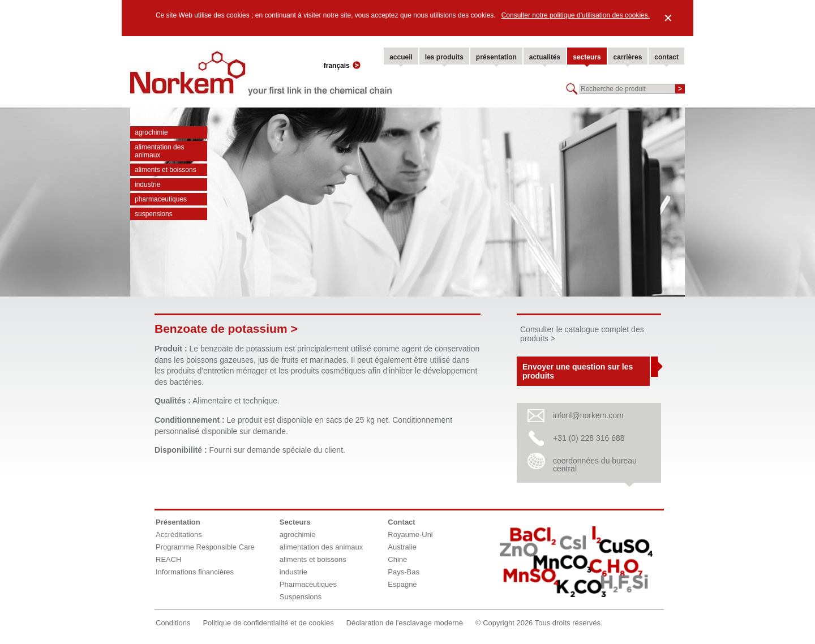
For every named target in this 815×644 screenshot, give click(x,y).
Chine (397, 559)
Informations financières (195, 572)
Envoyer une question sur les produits (578, 371)
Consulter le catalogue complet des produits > (582, 334)
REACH (169, 559)
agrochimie (151, 132)
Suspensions (154, 214)
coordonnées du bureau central (595, 465)
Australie (402, 547)
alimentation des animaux (159, 151)
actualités (545, 57)
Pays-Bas (404, 572)
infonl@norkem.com (588, 415)
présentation (496, 57)
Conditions (173, 623)
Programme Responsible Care (205, 547)
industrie (147, 184)
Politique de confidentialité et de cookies (268, 623)
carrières (628, 57)
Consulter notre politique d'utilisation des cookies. (576, 15)
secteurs (587, 57)
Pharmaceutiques (161, 199)
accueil (401, 57)
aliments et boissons (166, 170)
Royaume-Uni (410, 534)
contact (666, 57)
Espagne (402, 584)
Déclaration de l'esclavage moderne (405, 623)
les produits (444, 57)
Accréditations (179, 534)
